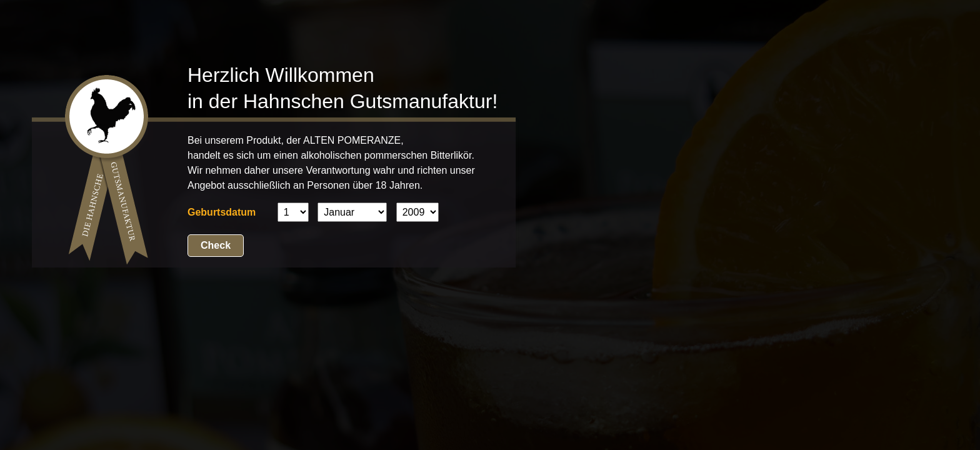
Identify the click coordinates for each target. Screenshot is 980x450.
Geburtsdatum (222, 212)
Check (216, 245)
